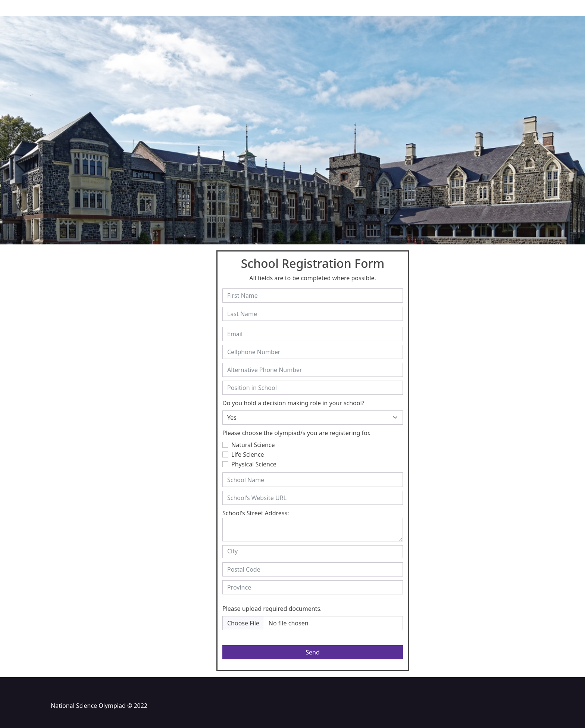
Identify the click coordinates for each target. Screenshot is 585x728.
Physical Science (254, 464)
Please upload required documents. (272, 609)
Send (313, 652)
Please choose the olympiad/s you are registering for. (296, 433)
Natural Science (253, 445)
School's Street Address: (256, 513)
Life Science (248, 454)
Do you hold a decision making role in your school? (293, 403)
